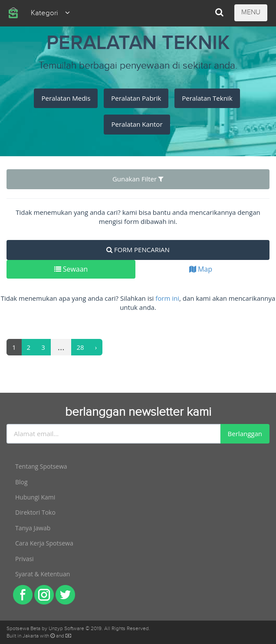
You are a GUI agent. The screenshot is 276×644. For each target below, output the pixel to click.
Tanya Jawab (33, 528)
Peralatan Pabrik (136, 98)
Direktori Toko (35, 512)
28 (80, 347)
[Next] (96, 347)
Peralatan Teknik (207, 98)
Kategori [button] (50, 13)
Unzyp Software (66, 628)
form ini (167, 298)
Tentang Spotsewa (41, 466)
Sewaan (71, 269)
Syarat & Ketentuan (43, 574)
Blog (21, 482)
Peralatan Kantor (137, 124)
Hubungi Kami (35, 497)
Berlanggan (245, 434)
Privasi (25, 559)
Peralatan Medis (66, 98)
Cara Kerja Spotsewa (44, 543)
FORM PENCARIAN (138, 250)
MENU (251, 12)
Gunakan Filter (138, 179)
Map (201, 269)
